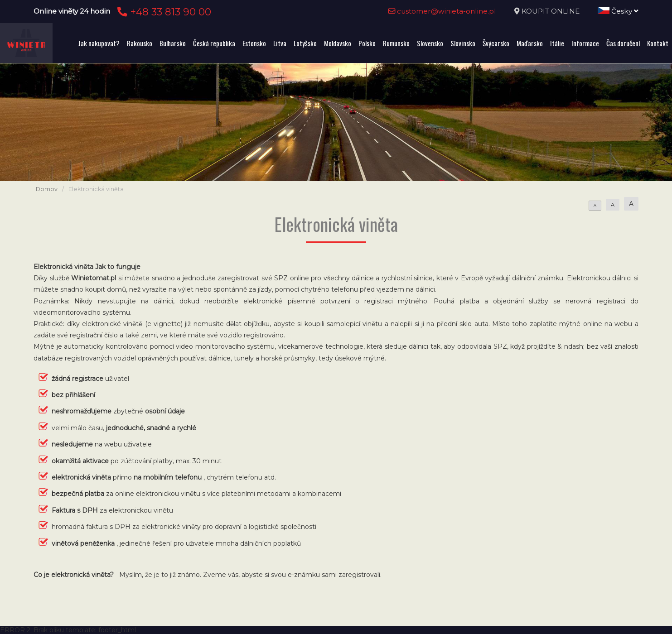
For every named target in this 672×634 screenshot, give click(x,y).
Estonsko (254, 43)
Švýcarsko (496, 43)
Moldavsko (338, 43)
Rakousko (140, 43)
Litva (280, 43)
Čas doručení (623, 43)
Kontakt (658, 43)
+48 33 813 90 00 (163, 12)
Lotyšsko (305, 43)
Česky (618, 11)
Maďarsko (530, 43)
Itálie (557, 43)
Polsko (367, 43)
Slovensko (430, 43)
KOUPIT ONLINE (551, 11)
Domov (47, 189)
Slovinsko (463, 43)
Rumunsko (396, 43)
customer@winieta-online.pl (442, 11)
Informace (585, 43)
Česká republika (214, 43)
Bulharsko (173, 43)
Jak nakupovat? (99, 43)
